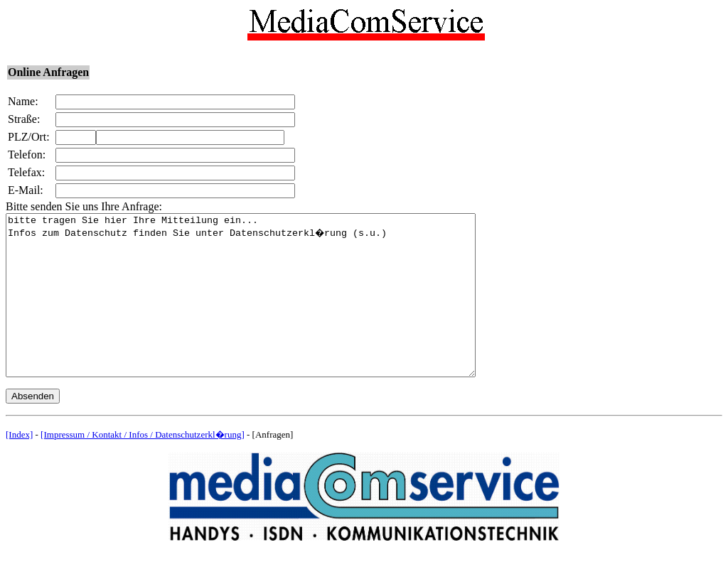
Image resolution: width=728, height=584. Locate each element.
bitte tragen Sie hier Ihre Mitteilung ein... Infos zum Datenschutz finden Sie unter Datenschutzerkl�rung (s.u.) (269, 311)
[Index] (19, 466)
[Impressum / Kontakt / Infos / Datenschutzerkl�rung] (143, 466)
